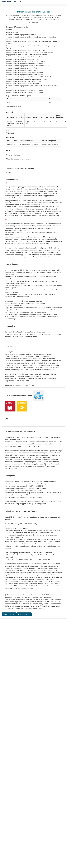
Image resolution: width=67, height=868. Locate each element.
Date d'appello (13, 151)
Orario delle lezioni (14, 155)
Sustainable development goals (19, 396)
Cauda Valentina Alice (11, 123)
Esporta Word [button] (24, 614)
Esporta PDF (9, 614)
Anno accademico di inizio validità (20, 169)
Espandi (10, 133)
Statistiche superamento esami (19, 159)
